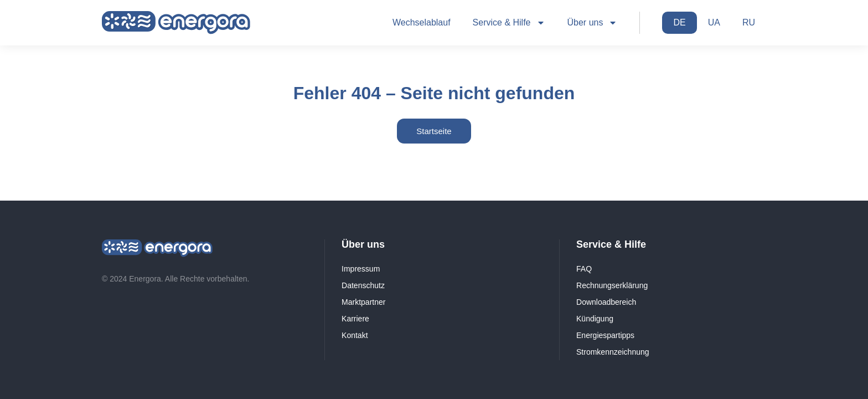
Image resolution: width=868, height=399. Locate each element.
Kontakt (355, 335)
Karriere (355, 319)
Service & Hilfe (509, 23)
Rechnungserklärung (612, 285)
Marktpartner (363, 302)
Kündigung (595, 319)
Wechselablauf (422, 22)
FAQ (584, 269)
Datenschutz (363, 285)
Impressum (361, 269)
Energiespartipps (605, 335)
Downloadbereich (606, 302)
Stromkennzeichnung (613, 352)
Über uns (593, 23)
